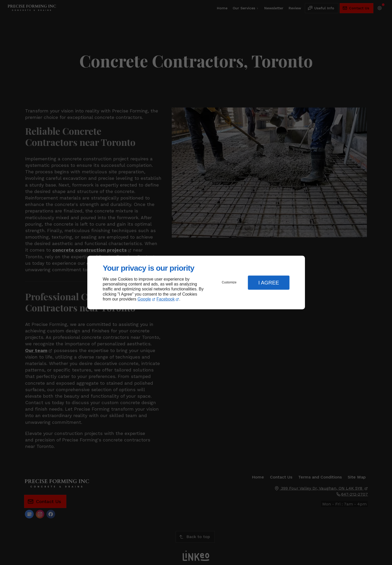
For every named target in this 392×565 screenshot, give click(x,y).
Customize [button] (229, 282)
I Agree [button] (269, 283)
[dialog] (196, 282)
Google (144, 299)
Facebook (166, 299)
